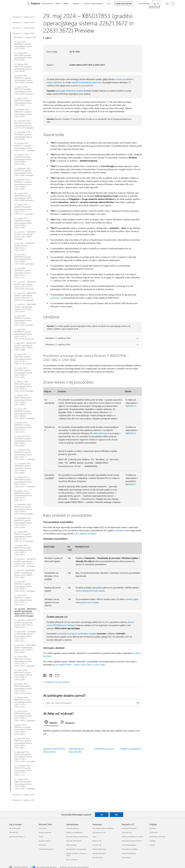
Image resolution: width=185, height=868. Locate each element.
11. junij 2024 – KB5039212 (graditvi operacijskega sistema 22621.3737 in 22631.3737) (23, 600)
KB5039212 (131, 406)
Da (102, 815)
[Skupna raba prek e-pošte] (56, 675)
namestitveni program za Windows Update (77, 633)
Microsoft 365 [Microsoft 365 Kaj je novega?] (14, 832)
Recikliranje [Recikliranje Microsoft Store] (42, 845)
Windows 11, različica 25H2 (24, 22)
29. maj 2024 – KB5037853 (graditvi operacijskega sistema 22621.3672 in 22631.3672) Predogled (25, 613)
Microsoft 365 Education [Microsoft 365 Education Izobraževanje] (74, 841)
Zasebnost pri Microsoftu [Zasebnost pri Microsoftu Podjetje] (157, 837)
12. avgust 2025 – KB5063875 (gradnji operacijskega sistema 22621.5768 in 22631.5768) (23, 223)
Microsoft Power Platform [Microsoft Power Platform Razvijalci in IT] (130, 849)
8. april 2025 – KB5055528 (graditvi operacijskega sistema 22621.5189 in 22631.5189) (25, 347)
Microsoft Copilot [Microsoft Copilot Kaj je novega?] (15, 828)
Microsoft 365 (47, 3)
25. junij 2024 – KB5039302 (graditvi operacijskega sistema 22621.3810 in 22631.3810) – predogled (25, 586)
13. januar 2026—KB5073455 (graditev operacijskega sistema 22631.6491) (23, 102)
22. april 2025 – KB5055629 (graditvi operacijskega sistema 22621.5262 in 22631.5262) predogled (24, 320)
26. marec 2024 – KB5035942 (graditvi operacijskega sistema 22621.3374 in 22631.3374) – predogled (25, 661)
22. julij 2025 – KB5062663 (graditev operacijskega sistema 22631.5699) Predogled (25, 235)
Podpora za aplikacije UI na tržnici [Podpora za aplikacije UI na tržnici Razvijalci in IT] (133, 837)
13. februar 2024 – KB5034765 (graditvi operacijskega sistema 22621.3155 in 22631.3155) (23, 702)
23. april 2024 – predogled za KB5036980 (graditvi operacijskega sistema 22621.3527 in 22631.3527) (25, 636)
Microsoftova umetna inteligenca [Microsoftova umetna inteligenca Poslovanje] (103, 828)
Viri (109, 3)
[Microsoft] (18, 4)
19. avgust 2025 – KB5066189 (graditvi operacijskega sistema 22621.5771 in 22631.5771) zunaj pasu (24, 209)
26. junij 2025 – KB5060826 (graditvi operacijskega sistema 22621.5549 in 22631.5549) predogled (24, 259)
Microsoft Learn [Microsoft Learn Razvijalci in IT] (127, 832)
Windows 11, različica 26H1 (24, 17)
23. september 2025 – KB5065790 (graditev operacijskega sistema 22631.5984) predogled (24, 172)
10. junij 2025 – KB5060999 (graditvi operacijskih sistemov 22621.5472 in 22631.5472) (23, 273)
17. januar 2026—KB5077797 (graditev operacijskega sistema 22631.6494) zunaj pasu (24, 90)
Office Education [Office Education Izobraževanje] (71, 845)
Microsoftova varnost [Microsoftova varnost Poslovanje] (99, 832)
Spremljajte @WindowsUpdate (69, 91)
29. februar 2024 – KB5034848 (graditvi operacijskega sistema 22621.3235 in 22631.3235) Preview (23, 688)
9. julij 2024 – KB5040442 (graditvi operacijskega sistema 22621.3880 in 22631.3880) (25, 574)
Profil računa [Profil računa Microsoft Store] (43, 828)
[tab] (51, 723)
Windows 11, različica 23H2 (24, 33)
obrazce (59, 111)
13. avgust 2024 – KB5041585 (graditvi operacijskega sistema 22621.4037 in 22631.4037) (23, 550)
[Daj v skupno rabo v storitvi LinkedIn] (50, 675)
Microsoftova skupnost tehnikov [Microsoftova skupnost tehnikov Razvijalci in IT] (132, 841)
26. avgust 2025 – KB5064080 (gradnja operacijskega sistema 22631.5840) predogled (24, 197)
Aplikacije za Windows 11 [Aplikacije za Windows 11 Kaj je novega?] (17, 837)
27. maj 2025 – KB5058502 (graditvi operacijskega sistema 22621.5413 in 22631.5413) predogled (25, 297)
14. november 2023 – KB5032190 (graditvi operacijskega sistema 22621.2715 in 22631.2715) (23, 770)
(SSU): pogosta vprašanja (85, 533)
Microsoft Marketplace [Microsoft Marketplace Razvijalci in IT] (129, 845)
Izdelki (66, 3)
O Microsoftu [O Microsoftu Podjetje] (154, 832)
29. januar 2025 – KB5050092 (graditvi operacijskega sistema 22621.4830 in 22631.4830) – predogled (25, 414)
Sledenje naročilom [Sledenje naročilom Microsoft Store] (45, 841)
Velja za (48, 38)
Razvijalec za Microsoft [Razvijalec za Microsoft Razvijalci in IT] (129, 828)
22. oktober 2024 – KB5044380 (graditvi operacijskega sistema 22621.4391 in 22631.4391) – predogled (25, 482)
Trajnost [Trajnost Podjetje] (152, 845)
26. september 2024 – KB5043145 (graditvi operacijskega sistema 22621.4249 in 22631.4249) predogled (24, 509)
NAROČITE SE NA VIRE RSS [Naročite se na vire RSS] (57, 682)
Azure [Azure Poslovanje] (94, 837)
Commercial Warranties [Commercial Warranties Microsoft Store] (46, 849)
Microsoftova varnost (104, 749)
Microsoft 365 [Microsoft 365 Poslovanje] (97, 845)
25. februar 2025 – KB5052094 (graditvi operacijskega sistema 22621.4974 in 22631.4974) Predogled (24, 386)
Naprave (76, 3)
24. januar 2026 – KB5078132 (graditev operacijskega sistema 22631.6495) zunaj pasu (24, 79)
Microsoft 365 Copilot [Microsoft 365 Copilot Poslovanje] (99, 853)
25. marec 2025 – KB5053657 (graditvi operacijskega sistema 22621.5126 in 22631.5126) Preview (23, 359)
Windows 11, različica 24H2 (24, 28)
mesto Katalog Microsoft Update (90, 591)
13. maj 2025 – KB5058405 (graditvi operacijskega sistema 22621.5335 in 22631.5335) (25, 308)
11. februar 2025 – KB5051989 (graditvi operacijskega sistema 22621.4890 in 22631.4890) (23, 400)
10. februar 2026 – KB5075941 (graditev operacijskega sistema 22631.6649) (23, 68)
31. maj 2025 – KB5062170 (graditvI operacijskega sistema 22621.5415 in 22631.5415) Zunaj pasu (25, 285)
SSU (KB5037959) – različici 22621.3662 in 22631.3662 (80, 665)
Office (58, 3)
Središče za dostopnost (130, 749)
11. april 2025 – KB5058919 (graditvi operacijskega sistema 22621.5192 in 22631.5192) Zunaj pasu (24, 334)
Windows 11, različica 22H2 (24, 795)
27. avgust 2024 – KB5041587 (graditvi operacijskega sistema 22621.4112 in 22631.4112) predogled (24, 536)
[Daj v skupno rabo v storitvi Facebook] (45, 675)
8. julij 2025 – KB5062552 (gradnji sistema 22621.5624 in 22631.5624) (25, 247)
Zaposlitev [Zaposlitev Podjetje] (153, 828)
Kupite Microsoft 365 (124, 3)
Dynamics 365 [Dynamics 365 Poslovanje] (97, 841)
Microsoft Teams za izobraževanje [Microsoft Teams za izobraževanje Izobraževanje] (77, 837)
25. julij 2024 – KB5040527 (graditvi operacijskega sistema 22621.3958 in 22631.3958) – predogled (25, 563)
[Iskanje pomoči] (156, 3)
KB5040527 (131, 484)
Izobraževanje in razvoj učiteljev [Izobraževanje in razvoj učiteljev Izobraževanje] (76, 849)
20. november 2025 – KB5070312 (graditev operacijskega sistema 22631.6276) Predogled (24, 124)
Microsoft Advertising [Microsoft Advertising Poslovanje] (99, 849)
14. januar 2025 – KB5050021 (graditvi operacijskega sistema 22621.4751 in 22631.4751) (23, 427)
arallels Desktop (99, 433)
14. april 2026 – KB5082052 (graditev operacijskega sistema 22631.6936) (23, 45)
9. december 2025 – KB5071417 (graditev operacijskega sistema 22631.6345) (23, 113)
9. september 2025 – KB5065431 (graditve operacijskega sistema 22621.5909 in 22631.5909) (23, 184)
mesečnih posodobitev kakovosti (86, 82)
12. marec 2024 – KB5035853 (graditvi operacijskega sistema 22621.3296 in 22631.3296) (23, 675)
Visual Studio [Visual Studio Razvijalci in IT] (126, 857)
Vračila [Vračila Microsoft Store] (41, 837)
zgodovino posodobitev (83, 85)
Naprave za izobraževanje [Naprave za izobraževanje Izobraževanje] (74, 832)
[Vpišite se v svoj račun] (170, 4)
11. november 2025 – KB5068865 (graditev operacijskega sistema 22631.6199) (23, 136)
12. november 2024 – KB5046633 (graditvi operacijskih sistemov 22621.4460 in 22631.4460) (23, 468)
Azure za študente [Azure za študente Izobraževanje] (72, 860)
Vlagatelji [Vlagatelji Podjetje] (153, 841)
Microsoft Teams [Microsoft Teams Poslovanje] (98, 857)
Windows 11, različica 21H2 (24, 800)
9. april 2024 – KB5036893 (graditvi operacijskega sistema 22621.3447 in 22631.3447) (25, 649)
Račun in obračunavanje (93, 3)
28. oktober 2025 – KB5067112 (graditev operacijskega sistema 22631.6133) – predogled (25, 147)
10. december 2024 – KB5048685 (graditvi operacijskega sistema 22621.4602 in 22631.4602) (23, 441)
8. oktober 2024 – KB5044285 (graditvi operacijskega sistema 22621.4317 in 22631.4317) (23, 496)
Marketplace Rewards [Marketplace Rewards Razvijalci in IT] (129, 853)
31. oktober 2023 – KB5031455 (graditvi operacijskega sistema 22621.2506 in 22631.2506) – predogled (25, 784)
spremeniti (55, 298)
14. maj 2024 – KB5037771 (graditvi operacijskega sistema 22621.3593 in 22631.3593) (25, 624)
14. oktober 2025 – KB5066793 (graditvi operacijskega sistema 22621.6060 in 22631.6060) (23, 159)
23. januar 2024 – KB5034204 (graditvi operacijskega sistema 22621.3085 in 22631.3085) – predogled (25, 716)
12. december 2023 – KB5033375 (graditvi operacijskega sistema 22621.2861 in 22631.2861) (23, 743)
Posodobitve (119, 530)
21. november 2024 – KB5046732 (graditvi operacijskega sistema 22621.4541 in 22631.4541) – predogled (25, 455)
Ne (116, 815)
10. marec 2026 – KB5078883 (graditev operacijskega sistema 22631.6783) (23, 56)
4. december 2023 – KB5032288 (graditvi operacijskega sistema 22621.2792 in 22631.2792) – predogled (25, 757)
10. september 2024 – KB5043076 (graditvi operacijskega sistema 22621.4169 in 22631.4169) (23, 523)
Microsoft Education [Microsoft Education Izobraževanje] (73, 828)
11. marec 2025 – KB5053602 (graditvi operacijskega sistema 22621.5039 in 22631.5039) (23, 373)
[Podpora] (35, 4)
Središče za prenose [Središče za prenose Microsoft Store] (45, 832)
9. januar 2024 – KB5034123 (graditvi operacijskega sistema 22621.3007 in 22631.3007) (23, 729)
